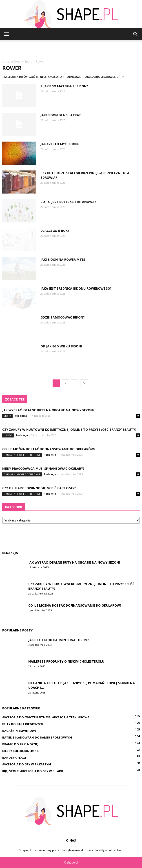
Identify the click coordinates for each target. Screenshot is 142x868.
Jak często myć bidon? (60, 144)
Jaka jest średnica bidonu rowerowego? (76, 288)
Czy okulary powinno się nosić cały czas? (39, 488)
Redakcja (21, 416)
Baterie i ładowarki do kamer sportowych (37, 737)
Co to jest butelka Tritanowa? (68, 202)
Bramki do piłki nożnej (20, 744)
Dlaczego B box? (55, 231)
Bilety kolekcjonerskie (21, 751)
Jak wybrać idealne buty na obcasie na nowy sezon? (48, 410)
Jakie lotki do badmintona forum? (59, 640)
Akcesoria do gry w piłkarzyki (27, 764)
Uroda (8, 435)
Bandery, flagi (14, 758)
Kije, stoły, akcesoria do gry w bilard (33, 771)
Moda (7, 416)
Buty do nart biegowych (23, 724)
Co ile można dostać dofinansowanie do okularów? (49, 449)
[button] (136, 34)
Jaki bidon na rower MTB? (63, 260)
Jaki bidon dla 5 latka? (61, 115)
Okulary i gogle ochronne (22, 455)
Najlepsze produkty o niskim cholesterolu (66, 661)
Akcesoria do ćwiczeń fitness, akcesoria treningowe (42, 77)
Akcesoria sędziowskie (102, 77)
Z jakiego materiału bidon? (64, 86)
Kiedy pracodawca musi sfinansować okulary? (43, 468)
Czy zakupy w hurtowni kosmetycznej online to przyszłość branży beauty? (69, 430)
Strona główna (11, 61)
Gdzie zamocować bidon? (63, 317)
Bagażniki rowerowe (19, 731)
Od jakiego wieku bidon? (61, 346)
